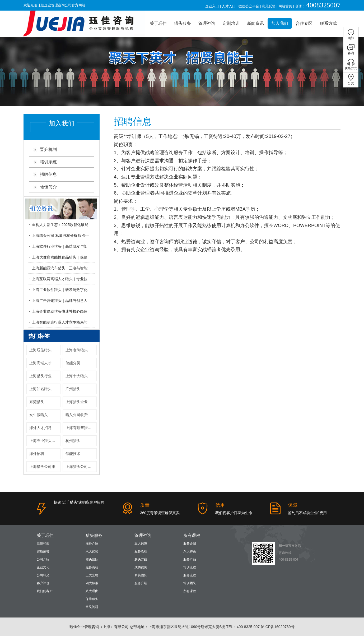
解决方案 (141, 559)
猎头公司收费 (77, 415)
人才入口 (229, 6)
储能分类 (73, 363)
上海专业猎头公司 (44, 441)
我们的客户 (45, 591)
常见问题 (92, 607)
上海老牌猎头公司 (80, 350)
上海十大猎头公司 (80, 376)
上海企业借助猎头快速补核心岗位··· (61, 311)
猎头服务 (183, 23)
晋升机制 (62, 149)
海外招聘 (37, 454)
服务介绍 (92, 543)
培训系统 (62, 162)
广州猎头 (73, 389)
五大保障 (141, 543)
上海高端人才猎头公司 (45, 363)
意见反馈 (269, 6)
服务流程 (92, 567)
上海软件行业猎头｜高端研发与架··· (61, 246)
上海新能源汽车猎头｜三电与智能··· (61, 268)
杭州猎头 (73, 441)
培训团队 (190, 583)
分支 (351, 79)
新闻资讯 (255, 23)
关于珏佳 (158, 23)
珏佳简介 (62, 187)
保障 (293, 505)
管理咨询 (207, 23)
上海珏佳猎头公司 (44, 350)
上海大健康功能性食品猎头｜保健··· (61, 257)
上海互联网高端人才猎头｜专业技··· (61, 279)
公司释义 (43, 575)
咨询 (351, 49)
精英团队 (141, 575)
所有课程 (192, 535)
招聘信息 (62, 174)
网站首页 (285, 6)
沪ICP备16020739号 (278, 627)
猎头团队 (92, 559)
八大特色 (190, 551)
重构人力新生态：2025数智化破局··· (62, 225)
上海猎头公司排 (42, 467)
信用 (220, 505)
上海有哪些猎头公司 (81, 428)
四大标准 (92, 583)
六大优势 (92, 551)
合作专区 (304, 23)
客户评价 (43, 583)
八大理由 (92, 591)
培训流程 (190, 567)
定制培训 (231, 23)
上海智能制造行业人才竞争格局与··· (61, 322)
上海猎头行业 (40, 376)
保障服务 (92, 599)
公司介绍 (43, 559)
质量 (145, 505)
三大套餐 (92, 575)
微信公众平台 (249, 6)
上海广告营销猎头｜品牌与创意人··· (61, 301)
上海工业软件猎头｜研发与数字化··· (61, 290)
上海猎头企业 (77, 402)
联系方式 (328, 23)
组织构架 (43, 543)
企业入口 (212, 6)
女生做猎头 (39, 415)
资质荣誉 (43, 551)
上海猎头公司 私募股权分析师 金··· (60, 236)
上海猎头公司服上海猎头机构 (81, 467)
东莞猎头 (37, 402)
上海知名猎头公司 (44, 389)
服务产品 (190, 559)
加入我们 (280, 23)
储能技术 (73, 454)
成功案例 (141, 567)
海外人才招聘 (40, 428)
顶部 (351, 34)
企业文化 (43, 567)
